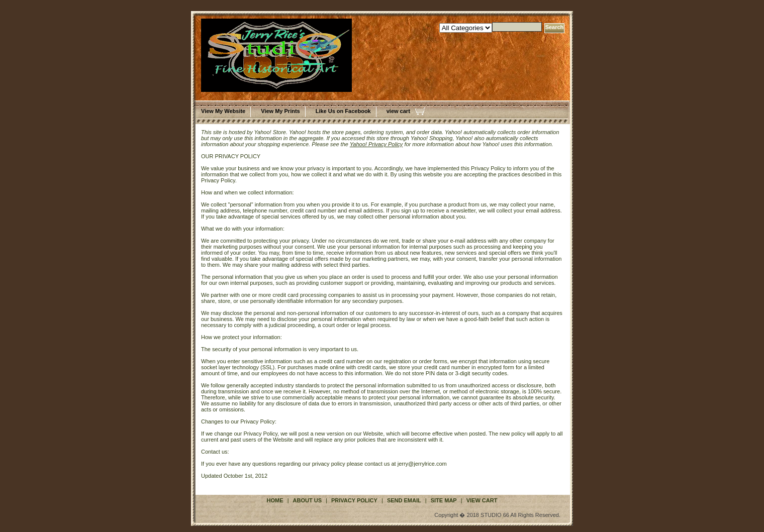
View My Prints (280, 111)
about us (307, 500)
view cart (398, 111)
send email (404, 500)
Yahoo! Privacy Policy (376, 144)
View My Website (223, 111)
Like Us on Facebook (343, 111)
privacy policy (354, 500)
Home (275, 500)
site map (444, 500)
